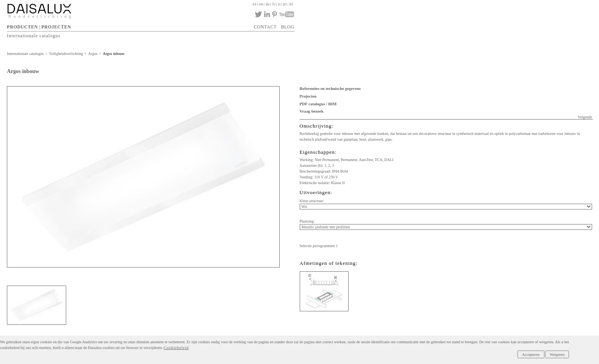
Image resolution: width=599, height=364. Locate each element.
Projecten (308, 96)
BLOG (288, 27)
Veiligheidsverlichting (66, 54)
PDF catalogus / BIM (318, 104)
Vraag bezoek (312, 111)
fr (274, 4)
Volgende (585, 117)
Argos (93, 54)
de (268, 4)
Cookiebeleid (176, 348)
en (261, 4)
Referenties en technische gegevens (330, 88)
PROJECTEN (56, 27)
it (280, 4)
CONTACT (265, 27)
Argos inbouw (114, 54)
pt (285, 4)
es (255, 4)
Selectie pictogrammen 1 (319, 246)
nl (291, 4)
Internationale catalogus (34, 36)
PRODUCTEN (23, 27)
